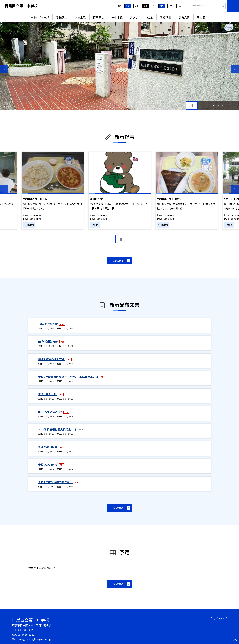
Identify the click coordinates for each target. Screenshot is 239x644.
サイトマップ (220, 618)
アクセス (135, 17)
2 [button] (218, 106)
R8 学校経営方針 (48, 341)
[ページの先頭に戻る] (235, 640)
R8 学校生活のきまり (50, 412)
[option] (119, 66)
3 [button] (223, 106)
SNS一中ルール (48, 394)
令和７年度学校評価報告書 (55, 482)
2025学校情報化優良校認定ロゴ (57, 429)
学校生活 (80, 17)
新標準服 (166, 17)
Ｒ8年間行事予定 (48, 324)
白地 (137, 6)
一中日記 (117, 17)
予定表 (201, 17)
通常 (128, 6)
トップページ (41, 17)
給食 (150, 17)
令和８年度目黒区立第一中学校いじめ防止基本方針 (69, 377)
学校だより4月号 (48, 465)
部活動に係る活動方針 (52, 359)
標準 (162, 6)
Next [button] (235, 69)
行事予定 (99, 17)
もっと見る (118, 260)
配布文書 (184, 17)
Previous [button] (4, 69)
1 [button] (214, 106)
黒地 (146, 6)
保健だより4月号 (48, 447)
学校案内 (62, 17)
